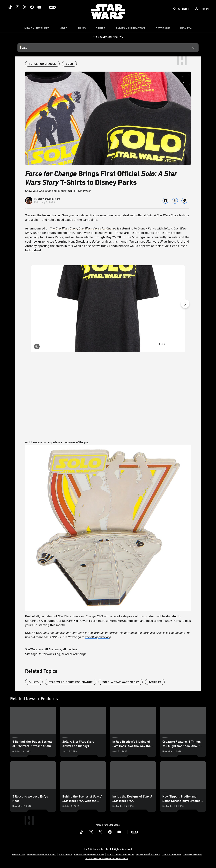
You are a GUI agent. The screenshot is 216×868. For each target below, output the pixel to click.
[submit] (175, 9)
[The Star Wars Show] (64, 228)
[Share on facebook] (165, 201)
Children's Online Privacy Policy (89, 854)
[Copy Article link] (184, 201)
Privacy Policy (65, 854)
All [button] (25, 48)
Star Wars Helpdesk (172, 854)
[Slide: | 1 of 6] (108, 309)
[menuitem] (64, 29)
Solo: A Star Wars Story (121, 682)
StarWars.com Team (49, 199)
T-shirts (155, 682)
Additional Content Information (42, 854)
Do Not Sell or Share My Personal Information (107, 858)
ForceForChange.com (124, 620)
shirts (34, 682)
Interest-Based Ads (193, 854)
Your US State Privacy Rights (120, 854)
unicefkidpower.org (98, 637)
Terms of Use (18, 854)
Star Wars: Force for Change (97, 228)
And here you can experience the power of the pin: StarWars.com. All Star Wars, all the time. (108, 515)
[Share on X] (175, 201)
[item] (37, 29)
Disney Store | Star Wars (148, 854)
